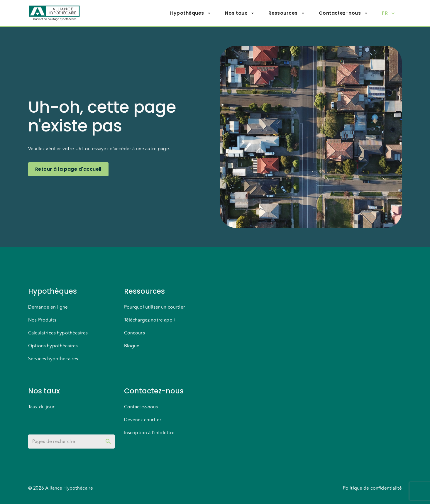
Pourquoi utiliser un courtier (155, 307)
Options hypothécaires (53, 346)
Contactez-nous (343, 13)
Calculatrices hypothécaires (58, 333)
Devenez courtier (143, 420)
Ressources (287, 13)
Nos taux (240, 13)
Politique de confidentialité (372, 488)
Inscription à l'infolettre (149, 433)
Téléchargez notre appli (149, 320)
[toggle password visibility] (108, 442)
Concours (134, 333)
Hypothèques (191, 13)
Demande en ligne (48, 307)
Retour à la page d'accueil (68, 169)
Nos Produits (42, 320)
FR (388, 13)
